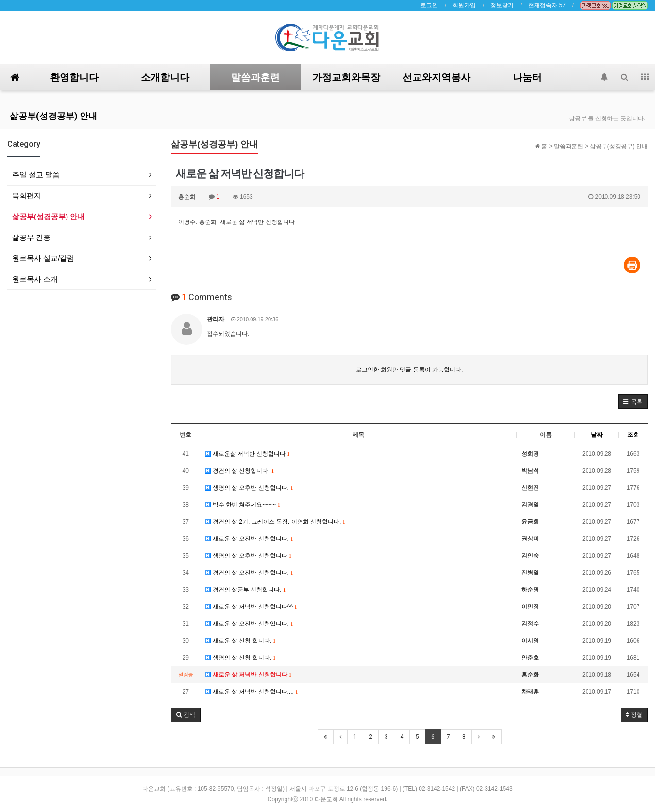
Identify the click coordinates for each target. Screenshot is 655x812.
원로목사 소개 (35, 279)
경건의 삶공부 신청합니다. (245, 590)
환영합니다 (74, 77)
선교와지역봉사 (437, 77)
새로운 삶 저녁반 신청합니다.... (251, 692)
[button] (633, 402)
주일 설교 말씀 (36, 175)
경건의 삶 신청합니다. (239, 471)
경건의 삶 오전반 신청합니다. (249, 573)
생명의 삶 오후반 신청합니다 (248, 556)
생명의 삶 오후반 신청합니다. (249, 488)
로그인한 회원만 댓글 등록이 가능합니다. (410, 370)
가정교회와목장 (346, 77)
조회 (633, 435)
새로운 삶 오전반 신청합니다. (249, 539)
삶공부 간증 (31, 237)
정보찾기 (502, 5)
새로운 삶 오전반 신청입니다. (249, 624)
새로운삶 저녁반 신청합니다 (247, 454)
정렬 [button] (634, 715)
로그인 (429, 5)
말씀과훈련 (255, 77)
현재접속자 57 (547, 5)
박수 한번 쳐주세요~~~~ (242, 505)
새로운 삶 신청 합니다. (240, 641)
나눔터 (527, 77)
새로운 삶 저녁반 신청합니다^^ (251, 607)
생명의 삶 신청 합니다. (240, 658)
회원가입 (464, 5)
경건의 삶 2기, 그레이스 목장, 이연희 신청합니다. (275, 522)
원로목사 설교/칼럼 (43, 258)
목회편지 (27, 195)
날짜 (597, 435)
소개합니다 (165, 77)
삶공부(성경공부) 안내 (53, 116)
